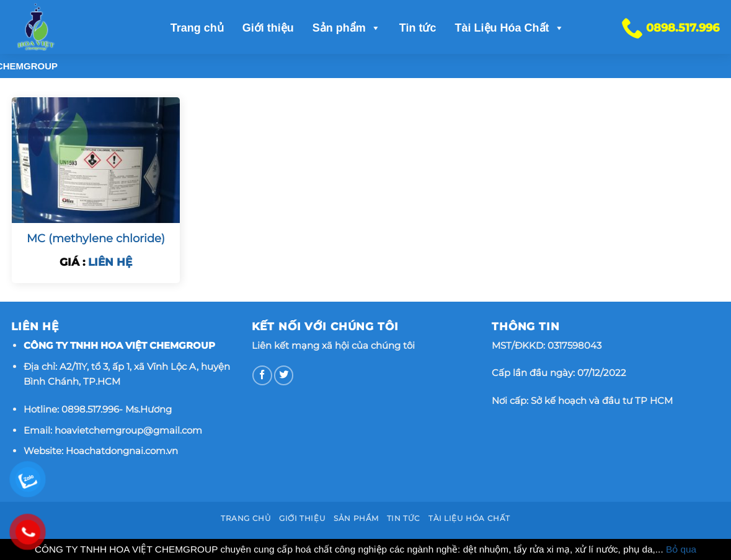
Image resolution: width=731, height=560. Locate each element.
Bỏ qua (681, 549)
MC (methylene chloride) (96, 238)
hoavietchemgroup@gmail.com (128, 430)
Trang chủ (197, 28)
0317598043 (574, 345)
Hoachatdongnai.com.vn (122, 451)
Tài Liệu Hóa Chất (510, 28)
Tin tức (418, 28)
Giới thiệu (268, 28)
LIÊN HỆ (110, 262)
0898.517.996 (90, 409)
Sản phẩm (347, 28)
